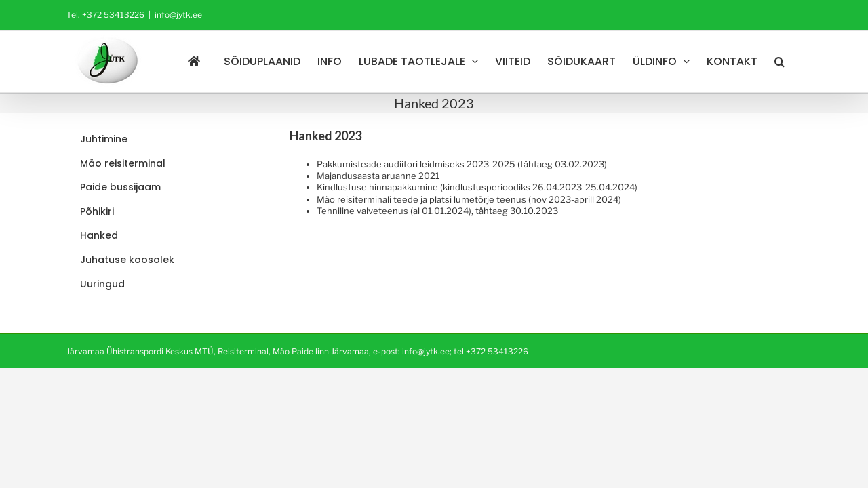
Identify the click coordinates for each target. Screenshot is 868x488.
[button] (796, 61)
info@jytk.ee (178, 15)
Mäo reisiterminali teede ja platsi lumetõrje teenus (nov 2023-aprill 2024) (469, 199)
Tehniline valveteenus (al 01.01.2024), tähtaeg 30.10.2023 (437, 211)
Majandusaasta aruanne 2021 (378, 176)
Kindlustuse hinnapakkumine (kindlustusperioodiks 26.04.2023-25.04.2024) (477, 187)
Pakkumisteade (349, 164)
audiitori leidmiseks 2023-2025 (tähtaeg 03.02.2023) (494, 164)
